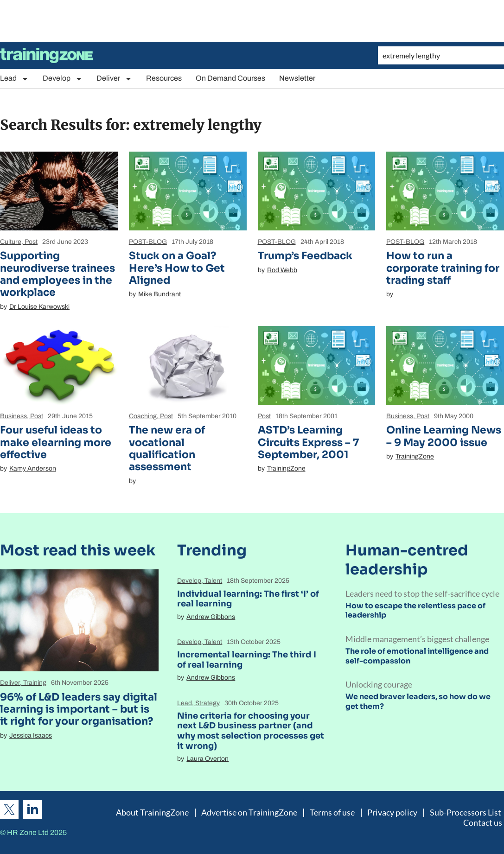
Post (31, 242)
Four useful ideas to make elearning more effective (56, 442)
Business (13, 416)
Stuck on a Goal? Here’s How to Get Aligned (177, 268)
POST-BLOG (148, 242)
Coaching (143, 416)
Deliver (114, 79)
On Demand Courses (230, 78)
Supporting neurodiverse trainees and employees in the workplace (57, 274)
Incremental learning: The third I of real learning (247, 660)
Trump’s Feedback (305, 256)
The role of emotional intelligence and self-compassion (417, 656)
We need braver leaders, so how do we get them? (418, 701)
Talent (213, 581)
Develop (63, 79)
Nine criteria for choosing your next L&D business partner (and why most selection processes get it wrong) (251, 731)
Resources (164, 78)
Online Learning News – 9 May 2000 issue (444, 436)
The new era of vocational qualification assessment (167, 448)
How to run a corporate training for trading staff (443, 268)
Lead (14, 79)
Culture (11, 242)
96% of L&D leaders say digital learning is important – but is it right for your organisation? (79, 709)
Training (35, 683)
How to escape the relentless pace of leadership (415, 611)
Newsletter (297, 78)
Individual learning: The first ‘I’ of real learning (248, 599)
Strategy (207, 703)
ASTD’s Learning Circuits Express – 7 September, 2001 (308, 442)
